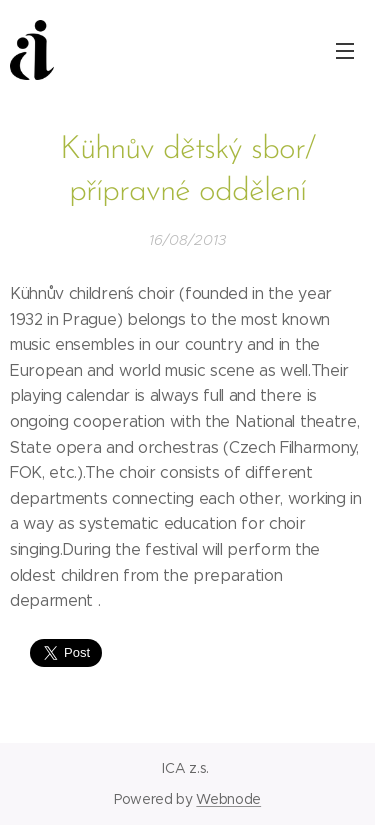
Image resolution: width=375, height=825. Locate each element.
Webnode (228, 799)
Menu (345, 51)
